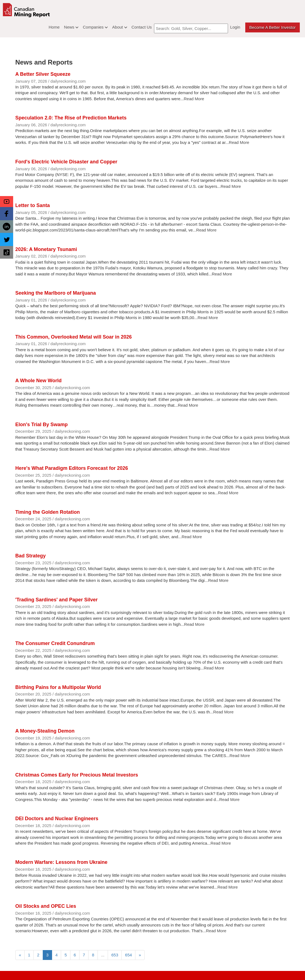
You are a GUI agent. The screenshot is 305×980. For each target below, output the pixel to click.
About (119, 27)
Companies (95, 27)
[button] (7, 202)
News (71, 27)
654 (128, 955)
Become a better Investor (273, 27)
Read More (194, 99)
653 (115, 955)
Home (54, 27)
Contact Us (142, 27)
